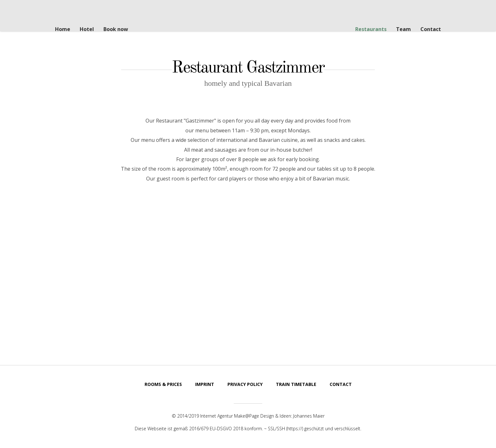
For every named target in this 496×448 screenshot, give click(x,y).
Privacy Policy (245, 384)
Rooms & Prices (163, 384)
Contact (431, 29)
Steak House (241, 22)
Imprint (205, 384)
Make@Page (247, 416)
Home (63, 29)
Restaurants (371, 29)
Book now (116, 29)
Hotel (87, 29)
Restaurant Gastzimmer (248, 67)
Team (403, 29)
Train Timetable (296, 384)
